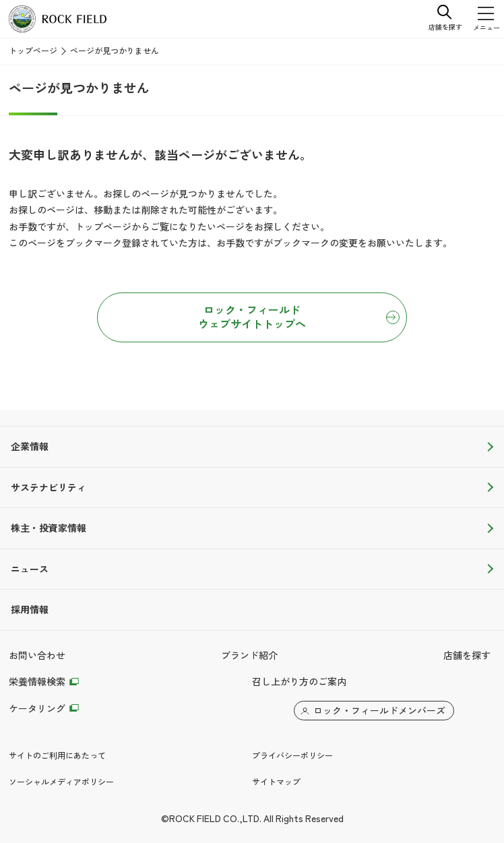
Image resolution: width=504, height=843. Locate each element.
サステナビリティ (49, 488)
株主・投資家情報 (49, 528)
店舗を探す (467, 656)
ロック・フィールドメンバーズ (379, 711)
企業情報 (30, 447)
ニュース (30, 569)
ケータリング (37, 709)
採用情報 (30, 610)
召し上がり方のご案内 (299, 682)
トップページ (33, 51)
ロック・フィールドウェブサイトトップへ (252, 317)
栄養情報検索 (37, 682)
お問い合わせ (37, 656)
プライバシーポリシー (292, 756)
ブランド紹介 (249, 656)
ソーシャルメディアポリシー (61, 782)
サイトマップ (276, 782)
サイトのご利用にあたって (57, 756)
